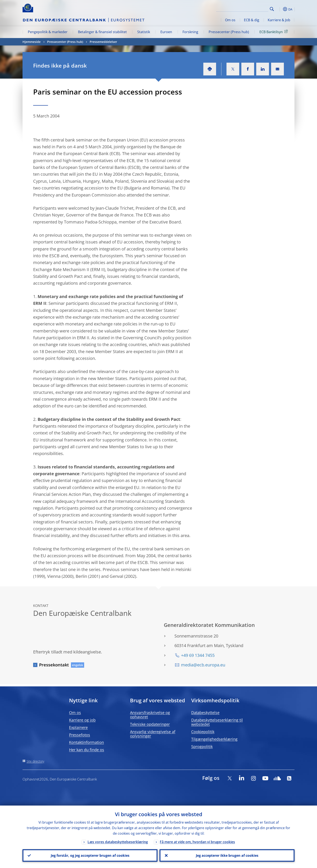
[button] (280, 9)
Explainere (78, 727)
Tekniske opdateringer (150, 724)
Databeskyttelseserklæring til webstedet (217, 722)
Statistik (144, 32)
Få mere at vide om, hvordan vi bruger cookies (197, 842)
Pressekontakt (54, 665)
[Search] (247, 8)
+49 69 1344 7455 (198, 655)
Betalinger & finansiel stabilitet (102, 32)
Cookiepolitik (203, 732)
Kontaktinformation (86, 742)
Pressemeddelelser (103, 42)
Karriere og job (82, 720)
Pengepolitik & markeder (48, 32)
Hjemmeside (32, 42)
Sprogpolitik (202, 746)
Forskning (190, 32)
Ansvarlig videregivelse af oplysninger (153, 734)
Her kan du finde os (87, 750)
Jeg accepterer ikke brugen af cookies (227, 855)
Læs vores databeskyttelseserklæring (118, 842)
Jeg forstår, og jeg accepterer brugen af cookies (90, 855)
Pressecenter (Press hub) (229, 32)
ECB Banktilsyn (274, 32)
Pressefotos (80, 735)
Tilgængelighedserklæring (214, 739)
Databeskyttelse (205, 712)
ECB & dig (252, 20)
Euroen (166, 32)
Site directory (35, 761)
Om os (230, 20)
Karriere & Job (279, 20)
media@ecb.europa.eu (203, 665)
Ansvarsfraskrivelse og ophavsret (150, 715)
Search (272, 9)
